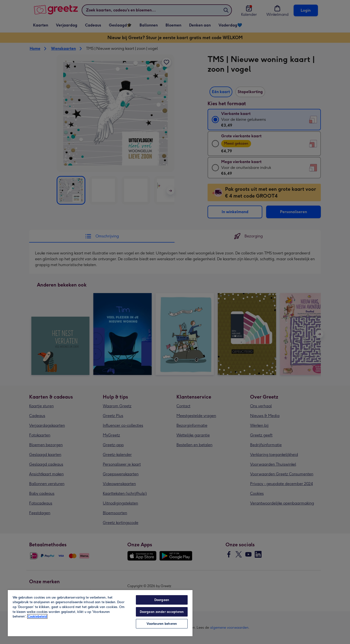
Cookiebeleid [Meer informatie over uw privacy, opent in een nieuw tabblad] (37, 616)
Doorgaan (162, 600)
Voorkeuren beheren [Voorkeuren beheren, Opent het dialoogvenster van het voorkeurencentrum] (162, 624)
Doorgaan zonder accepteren (162, 612)
